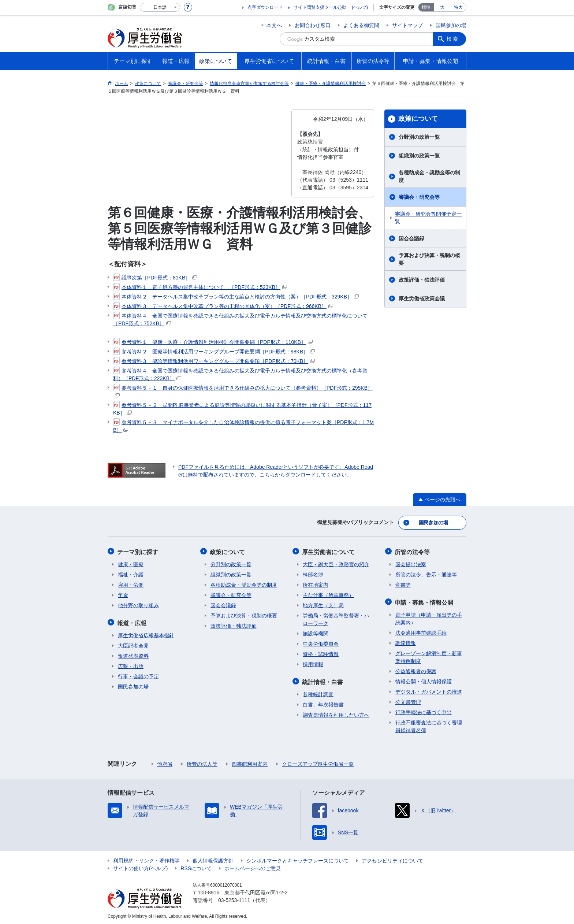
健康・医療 (131, 563)
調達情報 (406, 641)
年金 (123, 594)
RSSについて (196, 867)
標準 (426, 7)
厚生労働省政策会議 (422, 298)
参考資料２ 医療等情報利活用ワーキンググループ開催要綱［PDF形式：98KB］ (214, 352)
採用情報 (313, 663)
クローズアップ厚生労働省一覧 (318, 762)
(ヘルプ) (360, 7)
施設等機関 (316, 632)
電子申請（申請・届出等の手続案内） (429, 617)
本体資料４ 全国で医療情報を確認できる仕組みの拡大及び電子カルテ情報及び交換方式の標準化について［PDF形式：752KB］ (240, 319)
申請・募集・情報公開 (425, 601)
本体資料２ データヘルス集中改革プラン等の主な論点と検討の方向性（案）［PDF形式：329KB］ (236, 297)
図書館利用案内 (250, 762)
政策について (418, 119)
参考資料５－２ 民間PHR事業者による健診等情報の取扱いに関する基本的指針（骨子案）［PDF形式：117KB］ (242, 409)
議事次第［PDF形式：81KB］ (155, 278)
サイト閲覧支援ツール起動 (320, 7)
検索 (453, 39)
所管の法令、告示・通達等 (426, 574)
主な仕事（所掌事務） (328, 594)
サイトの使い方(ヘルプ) (140, 867)
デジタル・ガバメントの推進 (429, 690)
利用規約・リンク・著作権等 (146, 859)
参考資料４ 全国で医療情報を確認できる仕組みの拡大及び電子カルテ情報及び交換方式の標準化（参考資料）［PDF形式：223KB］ (240, 374)
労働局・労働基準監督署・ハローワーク (336, 618)
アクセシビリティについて (392, 859)
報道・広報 (133, 621)
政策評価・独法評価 (422, 280)
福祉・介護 (131, 574)
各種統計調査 (318, 693)
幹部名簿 (313, 574)
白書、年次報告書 (323, 703)
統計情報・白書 (323, 680)
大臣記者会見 (133, 644)
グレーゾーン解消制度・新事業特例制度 (429, 655)
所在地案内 (316, 584)
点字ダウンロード (265, 7)
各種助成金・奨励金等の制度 (429, 176)
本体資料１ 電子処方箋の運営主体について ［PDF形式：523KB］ (200, 287)
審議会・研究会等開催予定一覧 (428, 218)
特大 (458, 7)
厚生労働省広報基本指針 (146, 634)
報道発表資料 (133, 654)
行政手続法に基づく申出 (424, 710)
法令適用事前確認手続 (421, 631)
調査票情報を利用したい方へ (336, 713)
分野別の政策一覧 (419, 137)
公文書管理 (408, 700)
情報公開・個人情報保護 (424, 680)
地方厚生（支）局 (323, 604)
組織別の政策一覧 (419, 156)
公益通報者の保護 (416, 669)
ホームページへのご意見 (253, 867)
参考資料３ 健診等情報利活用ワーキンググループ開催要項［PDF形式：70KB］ (214, 361)
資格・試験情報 (321, 653)
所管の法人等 (202, 762)
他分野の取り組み (138, 604)
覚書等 (403, 584)
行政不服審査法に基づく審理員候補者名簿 (429, 725)
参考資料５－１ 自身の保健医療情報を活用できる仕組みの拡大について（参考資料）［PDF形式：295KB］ (243, 391)
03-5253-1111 (234, 898)
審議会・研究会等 (419, 197)
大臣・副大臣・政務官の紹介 (336, 563)
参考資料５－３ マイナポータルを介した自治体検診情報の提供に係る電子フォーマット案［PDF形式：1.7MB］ (243, 426)
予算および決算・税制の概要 (429, 259)
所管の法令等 (413, 551)
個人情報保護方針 (213, 859)
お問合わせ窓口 (313, 25)
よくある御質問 (361, 25)
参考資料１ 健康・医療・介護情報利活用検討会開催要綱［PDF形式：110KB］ (213, 342)
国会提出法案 (411, 563)
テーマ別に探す (138, 551)
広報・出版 (131, 664)
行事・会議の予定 (138, 675)
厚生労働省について (329, 551)
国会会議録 (411, 238)
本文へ (274, 25)
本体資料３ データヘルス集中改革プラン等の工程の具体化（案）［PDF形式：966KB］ (223, 306)
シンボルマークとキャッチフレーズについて (298, 859)
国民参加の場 (451, 25)
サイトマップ (407, 25)
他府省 (165, 762)
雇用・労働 (131, 584)
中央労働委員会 (321, 643)
